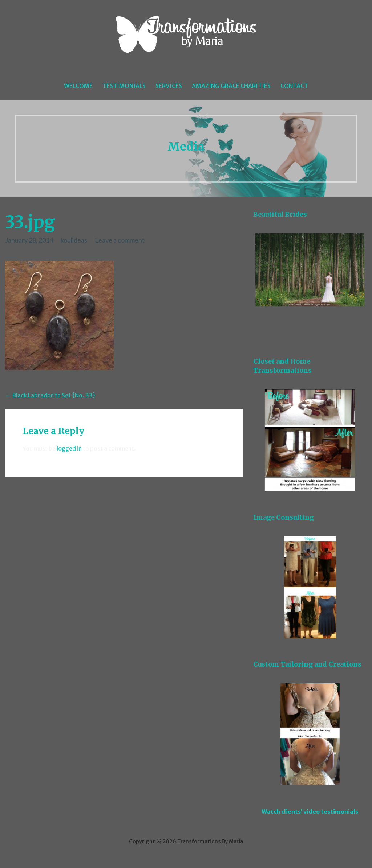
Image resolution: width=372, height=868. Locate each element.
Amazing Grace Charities (231, 86)
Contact (294, 86)
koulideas (74, 240)
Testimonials (124, 86)
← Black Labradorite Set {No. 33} (50, 395)
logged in (69, 448)
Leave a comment (120, 240)
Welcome (78, 86)
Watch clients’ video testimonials (310, 812)
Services (169, 86)
